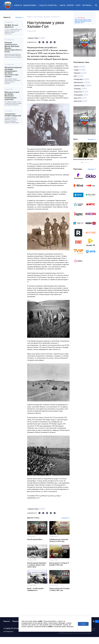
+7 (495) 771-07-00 (11, 629)
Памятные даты (18, 621)
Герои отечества (38, 17)
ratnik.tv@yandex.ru (9, 631)
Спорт (78, 5)
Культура (70, 5)
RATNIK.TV (30, 17)
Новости (18, 5)
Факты (63, 5)
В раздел (19, 17)
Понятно (83, 624)
